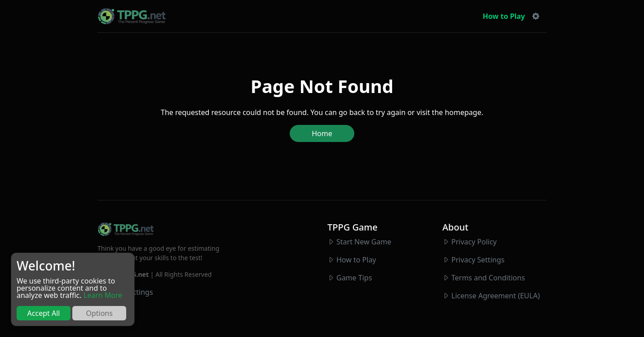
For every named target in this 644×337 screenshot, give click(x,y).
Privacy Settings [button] (478, 260)
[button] (536, 16)
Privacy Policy (474, 242)
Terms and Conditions (488, 278)
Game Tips (354, 278)
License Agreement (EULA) (496, 296)
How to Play (504, 16)
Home (322, 133)
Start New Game (364, 242)
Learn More (103, 295)
